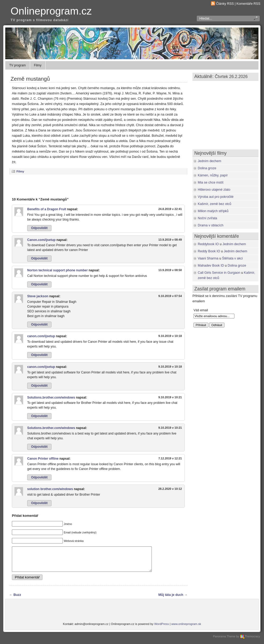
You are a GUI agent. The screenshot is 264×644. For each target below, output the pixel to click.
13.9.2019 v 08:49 (170, 240)
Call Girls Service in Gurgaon (219, 273)
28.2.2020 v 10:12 (170, 489)
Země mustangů (30, 79)
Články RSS (225, 4)
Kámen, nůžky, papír (213, 175)
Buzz (17, 600)
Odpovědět (39, 228)
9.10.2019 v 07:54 (170, 296)
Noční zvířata (208, 218)
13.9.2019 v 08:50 (170, 270)
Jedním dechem (209, 161)
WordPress (161, 629)
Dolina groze (207, 168)
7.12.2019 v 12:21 (170, 458)
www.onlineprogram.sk (186, 629)
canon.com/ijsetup (41, 336)
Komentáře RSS (248, 4)
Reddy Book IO (209, 251)
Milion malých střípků (213, 211)
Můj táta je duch (171, 600)
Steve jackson (38, 296)
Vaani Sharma (208, 258)
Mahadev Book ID (211, 266)
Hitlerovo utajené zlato (214, 190)
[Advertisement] (98, 186)
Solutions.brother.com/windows (51, 398)
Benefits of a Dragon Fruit (47, 209)
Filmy (38, 65)
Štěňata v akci (232, 258)
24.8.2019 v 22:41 (170, 209)
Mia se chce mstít (211, 182)
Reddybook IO (208, 244)
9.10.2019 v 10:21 (170, 397)
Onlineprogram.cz (51, 11)
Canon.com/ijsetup (41, 240)
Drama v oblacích (211, 225)
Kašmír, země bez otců (214, 204)
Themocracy (250, 641)
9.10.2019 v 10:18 (170, 336)
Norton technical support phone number (57, 270)
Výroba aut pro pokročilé (216, 197)
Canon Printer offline (43, 459)
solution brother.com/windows (50, 489)
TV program (18, 65)
